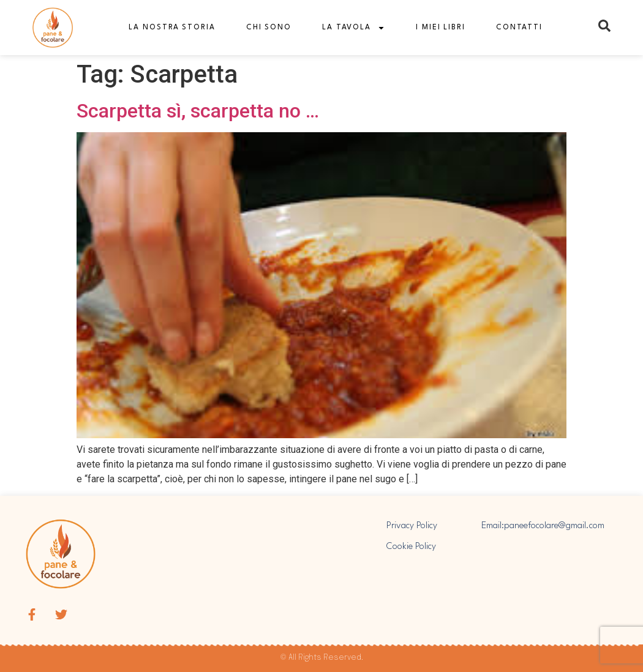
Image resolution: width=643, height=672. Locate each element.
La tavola (354, 28)
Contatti (519, 28)
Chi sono (269, 28)
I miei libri (441, 28)
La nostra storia (172, 28)
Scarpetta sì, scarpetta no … (198, 111)
